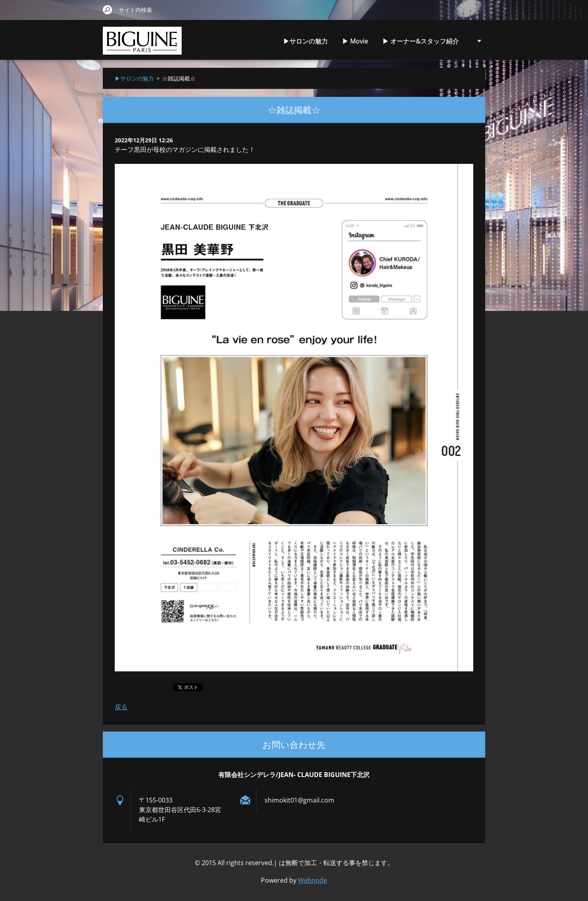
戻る (121, 707)
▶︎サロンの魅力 (306, 41)
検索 (108, 10)
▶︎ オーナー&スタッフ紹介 (421, 41)
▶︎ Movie (355, 41)
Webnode (313, 880)
